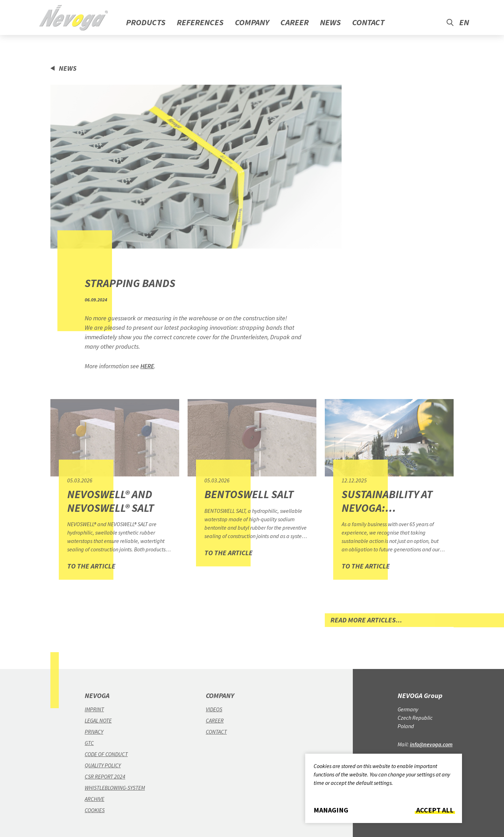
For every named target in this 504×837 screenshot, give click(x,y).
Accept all (435, 810)
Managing (331, 810)
